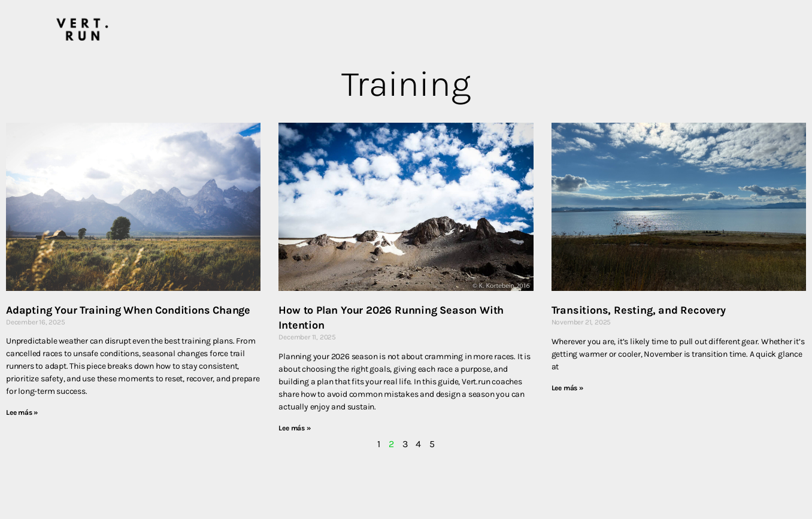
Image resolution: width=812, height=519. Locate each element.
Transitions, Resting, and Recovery (639, 310)
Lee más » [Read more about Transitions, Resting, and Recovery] (567, 388)
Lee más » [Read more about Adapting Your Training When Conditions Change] (22, 412)
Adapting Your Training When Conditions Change (128, 310)
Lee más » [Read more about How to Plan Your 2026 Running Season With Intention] (294, 428)
